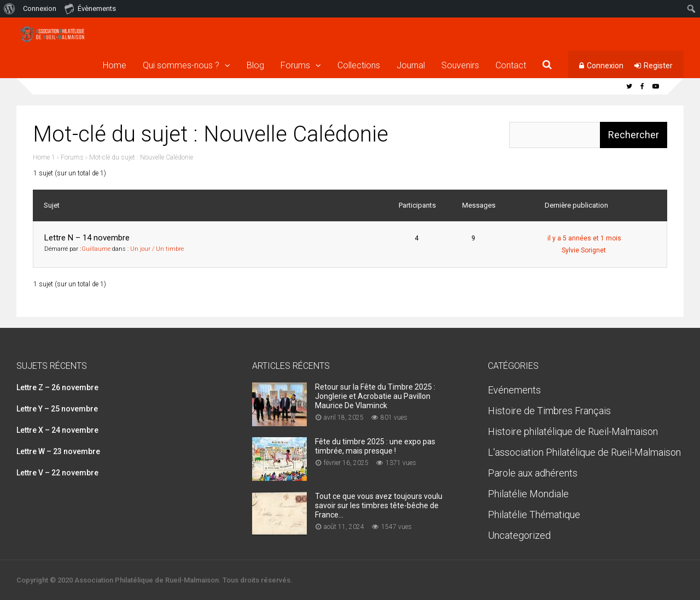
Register (658, 66)
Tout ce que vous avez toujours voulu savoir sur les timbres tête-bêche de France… (379, 505)
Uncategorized (519, 535)
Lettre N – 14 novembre (87, 238)
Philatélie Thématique (534, 514)
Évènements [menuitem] (90, 8)
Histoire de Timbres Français (549, 411)
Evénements (514, 390)
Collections (359, 65)
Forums (295, 65)
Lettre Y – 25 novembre (57, 409)
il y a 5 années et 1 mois (584, 238)
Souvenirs (460, 65)
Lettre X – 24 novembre (57, 430)
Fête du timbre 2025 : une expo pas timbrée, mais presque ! (375, 446)
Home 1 (44, 157)
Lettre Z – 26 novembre (57, 387)
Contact (511, 65)
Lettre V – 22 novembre (57, 473)
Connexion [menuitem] (40, 8)
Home (115, 65)
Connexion (605, 66)
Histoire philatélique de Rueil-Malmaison (573, 431)
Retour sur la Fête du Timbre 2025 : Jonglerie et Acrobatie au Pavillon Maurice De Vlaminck (375, 396)
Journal (411, 65)
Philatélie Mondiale (528, 494)
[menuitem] (10, 9)
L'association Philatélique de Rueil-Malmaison (584, 452)
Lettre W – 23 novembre (58, 451)
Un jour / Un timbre (157, 249)
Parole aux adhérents (533, 473)
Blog (255, 65)
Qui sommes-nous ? (181, 65)
